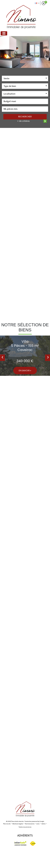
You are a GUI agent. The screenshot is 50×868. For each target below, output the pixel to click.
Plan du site (7, 824)
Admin (44, 824)
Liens (38, 824)
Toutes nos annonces (25, 827)
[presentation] (2, 358)
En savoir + (25, 370)
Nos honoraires (30, 824)
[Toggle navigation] (4, 33)
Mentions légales (18, 824)
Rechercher (25, 117)
